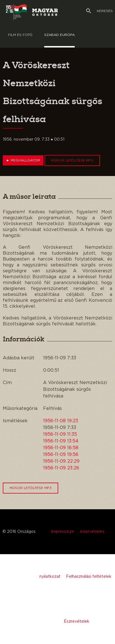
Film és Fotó (20, 35)
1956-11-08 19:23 (61, 421)
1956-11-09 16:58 (61, 448)
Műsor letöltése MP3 (72, 160)
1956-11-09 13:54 (61, 441)
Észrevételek (77, 622)
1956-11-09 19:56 (61, 455)
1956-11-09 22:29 (61, 461)
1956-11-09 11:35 (60, 434)
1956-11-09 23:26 (61, 468)
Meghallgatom (23, 160)
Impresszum (63, 532)
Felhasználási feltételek (89, 577)
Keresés (99, 11)
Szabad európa (59, 35)
